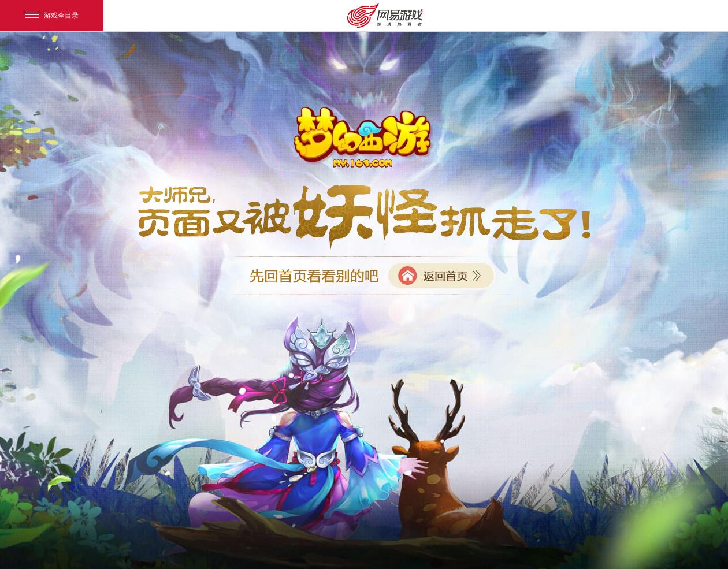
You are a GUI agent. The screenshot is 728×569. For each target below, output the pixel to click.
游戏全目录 (52, 16)
